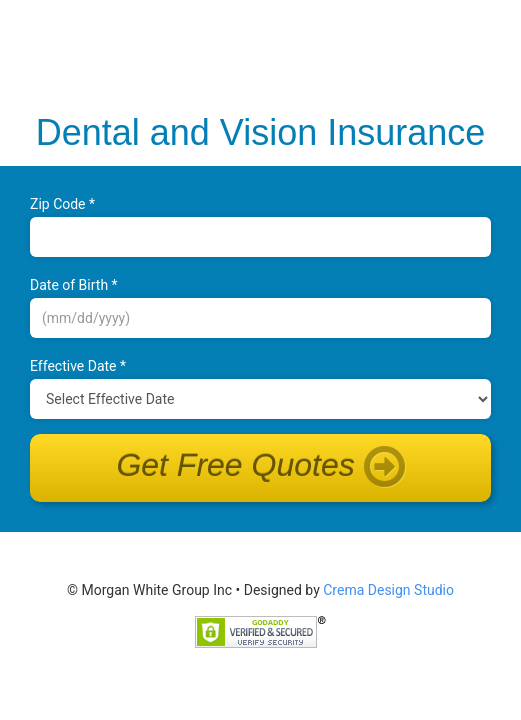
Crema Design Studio (388, 590)
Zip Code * (62, 204)
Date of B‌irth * (74, 285)
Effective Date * (78, 366)
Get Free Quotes (260, 468)
